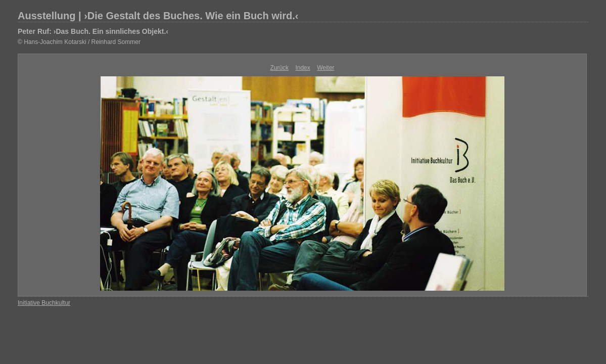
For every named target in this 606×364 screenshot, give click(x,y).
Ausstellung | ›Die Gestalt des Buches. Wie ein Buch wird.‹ (158, 16)
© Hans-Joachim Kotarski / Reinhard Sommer (79, 42)
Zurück (279, 68)
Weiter (325, 68)
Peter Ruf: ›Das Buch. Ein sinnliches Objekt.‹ (93, 31)
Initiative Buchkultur (44, 303)
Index (302, 68)
